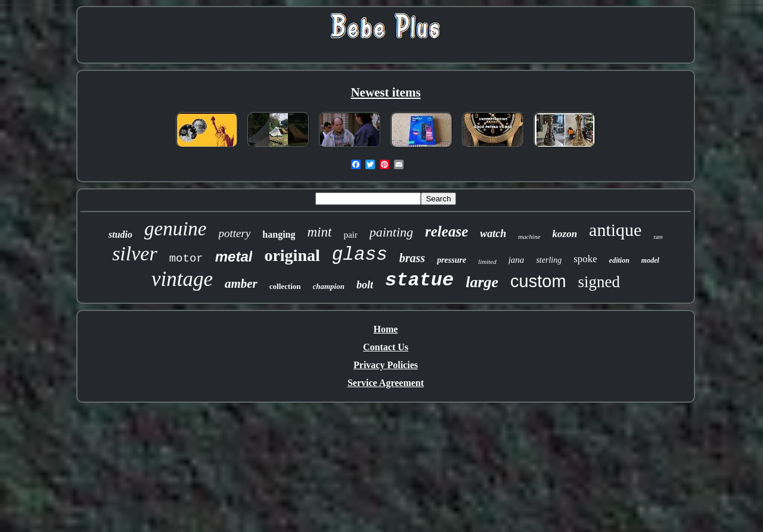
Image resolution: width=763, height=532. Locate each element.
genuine (175, 229)
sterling (549, 260)
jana (517, 260)
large (482, 282)
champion (329, 286)
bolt (365, 285)
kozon (565, 234)
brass (412, 258)
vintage (182, 279)
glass (360, 255)
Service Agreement (386, 383)
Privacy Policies (386, 365)
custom (538, 281)
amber (241, 284)
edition (619, 260)
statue (419, 280)
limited (487, 262)
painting (391, 232)
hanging (279, 234)
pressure (452, 260)
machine (529, 237)
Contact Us (386, 347)
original (292, 255)
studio (120, 234)
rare (658, 237)
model (650, 260)
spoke (585, 259)
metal (234, 256)
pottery (235, 233)
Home (386, 329)
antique (615, 230)
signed (599, 282)
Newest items (385, 92)
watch (493, 234)
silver (135, 253)
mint (319, 232)
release (446, 231)
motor (186, 259)
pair (350, 235)
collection (285, 286)
